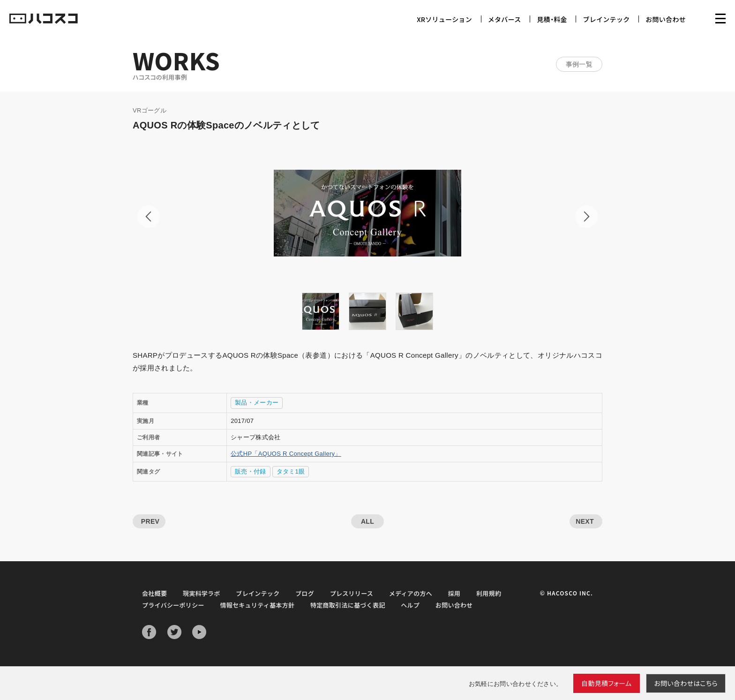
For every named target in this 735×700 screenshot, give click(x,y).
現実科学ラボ (202, 593)
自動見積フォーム (607, 683)
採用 (454, 593)
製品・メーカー (257, 403)
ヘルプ (410, 605)
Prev (149, 217)
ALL (367, 521)
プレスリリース (352, 593)
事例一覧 (579, 64)
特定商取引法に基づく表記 (348, 605)
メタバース (505, 19)
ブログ (305, 593)
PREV (150, 521)
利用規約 (489, 593)
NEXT (585, 521)
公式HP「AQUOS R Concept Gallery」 (286, 454)
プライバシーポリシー (173, 605)
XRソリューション (444, 19)
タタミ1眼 (291, 471)
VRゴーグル (150, 110)
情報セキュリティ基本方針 (257, 605)
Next (586, 217)
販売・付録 (251, 471)
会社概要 (154, 593)
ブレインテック (606, 19)
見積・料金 (552, 19)
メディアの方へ (411, 593)
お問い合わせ (666, 19)
